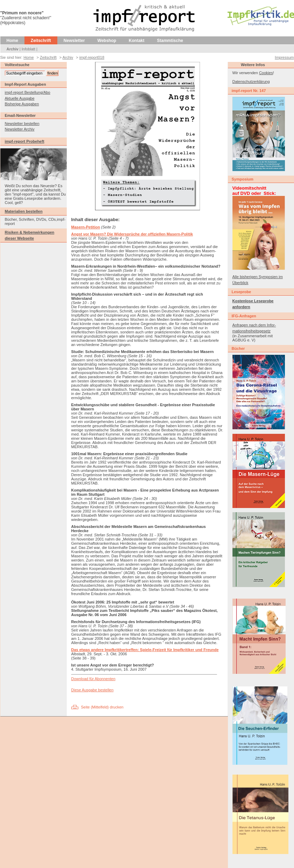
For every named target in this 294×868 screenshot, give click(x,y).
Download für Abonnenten (94, 679)
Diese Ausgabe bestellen (92, 690)
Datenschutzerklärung (251, 82)
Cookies (266, 73)
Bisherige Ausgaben (22, 104)
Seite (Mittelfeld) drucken (102, 707)
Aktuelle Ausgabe (20, 98)
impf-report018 (92, 57)
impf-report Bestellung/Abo (28, 92)
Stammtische (170, 41)
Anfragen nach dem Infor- (254, 325)
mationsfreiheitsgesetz (252, 331)
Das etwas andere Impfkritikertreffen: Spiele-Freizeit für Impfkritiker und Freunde (145, 650)
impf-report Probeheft (25, 141)
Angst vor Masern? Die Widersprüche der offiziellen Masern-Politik (132, 234)
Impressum (284, 57)
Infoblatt (28, 49)
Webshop (107, 41)
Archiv (13, 49)
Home (12, 41)
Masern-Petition (86, 227)
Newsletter (74, 41)
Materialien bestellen (24, 211)
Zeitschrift (41, 41)
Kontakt (137, 41)
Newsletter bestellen (22, 124)
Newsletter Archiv (20, 129)
